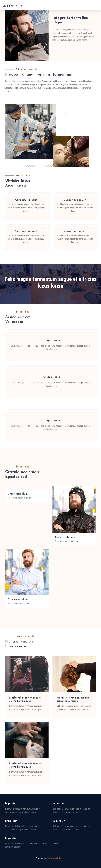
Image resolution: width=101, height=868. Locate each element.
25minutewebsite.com (56, 858)
